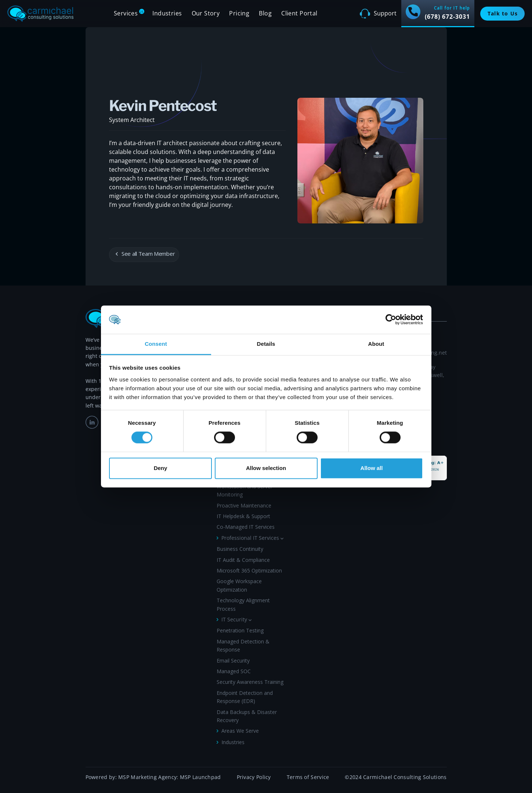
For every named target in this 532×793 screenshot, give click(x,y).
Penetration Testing (240, 630)
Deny (161, 468)
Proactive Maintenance (244, 505)
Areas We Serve (240, 731)
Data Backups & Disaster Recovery (247, 716)
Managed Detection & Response (243, 645)
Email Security (233, 661)
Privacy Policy (254, 777)
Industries (233, 742)
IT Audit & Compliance (243, 560)
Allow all (372, 468)
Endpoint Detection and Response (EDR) (245, 697)
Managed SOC (234, 671)
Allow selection (266, 468)
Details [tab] (266, 344)
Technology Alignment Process (243, 604)
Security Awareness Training (250, 682)
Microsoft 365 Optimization (249, 570)
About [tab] (376, 344)
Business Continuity (240, 549)
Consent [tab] (156, 344)
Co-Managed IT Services (246, 527)
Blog (265, 13)
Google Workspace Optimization (239, 585)
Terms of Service (308, 777)
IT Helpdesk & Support (243, 516)
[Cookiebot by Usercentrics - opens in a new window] (391, 320)
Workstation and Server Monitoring (245, 490)
